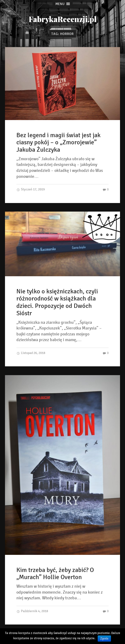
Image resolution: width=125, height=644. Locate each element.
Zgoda (104, 639)
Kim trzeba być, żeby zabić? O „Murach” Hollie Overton (55, 574)
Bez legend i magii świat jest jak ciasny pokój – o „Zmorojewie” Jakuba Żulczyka (58, 142)
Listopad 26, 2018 (31, 353)
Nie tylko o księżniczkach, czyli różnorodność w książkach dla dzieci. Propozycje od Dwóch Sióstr (57, 302)
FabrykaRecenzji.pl (63, 19)
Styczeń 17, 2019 (31, 189)
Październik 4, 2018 (32, 611)
